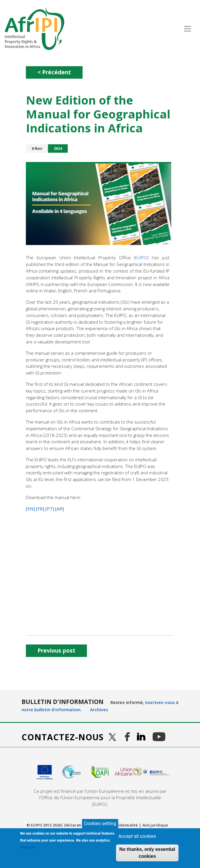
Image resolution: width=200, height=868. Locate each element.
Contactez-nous (63, 737)
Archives (99, 710)
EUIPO (141, 257)
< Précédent (54, 72)
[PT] (50, 509)
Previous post (56, 650)
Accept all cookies (137, 836)
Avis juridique (155, 825)
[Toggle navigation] (187, 29)
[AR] (60, 509)
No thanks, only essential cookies (147, 853)
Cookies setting (100, 823)
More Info (28, 847)
